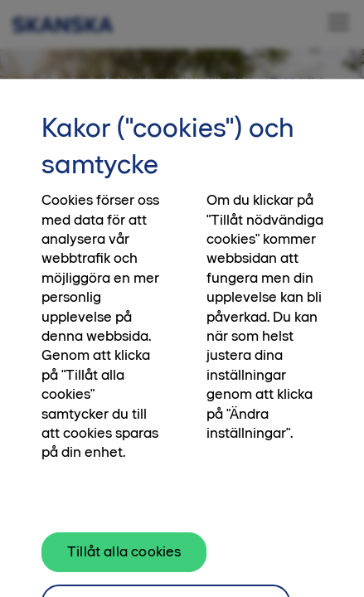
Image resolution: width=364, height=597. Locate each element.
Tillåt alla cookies (124, 558)
